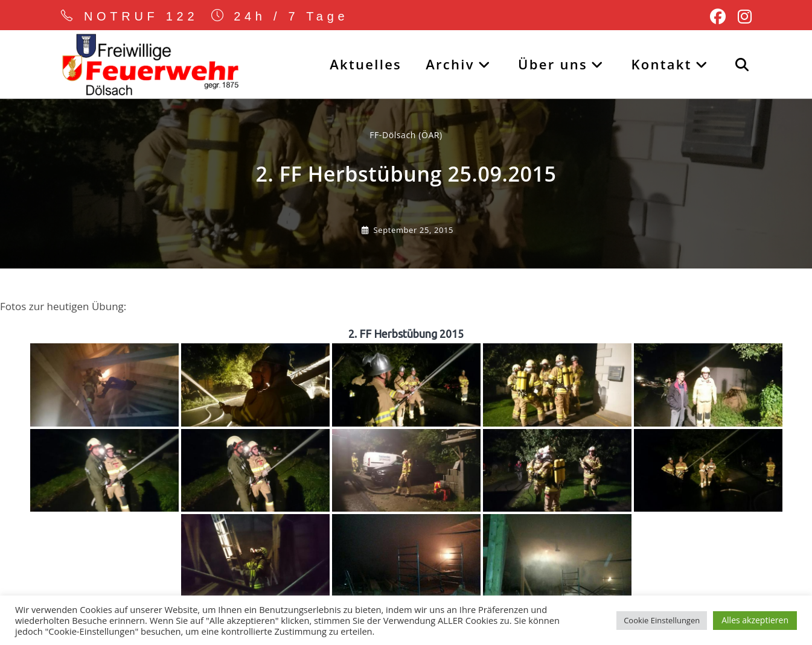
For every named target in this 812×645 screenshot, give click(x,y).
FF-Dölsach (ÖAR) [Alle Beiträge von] (406, 136)
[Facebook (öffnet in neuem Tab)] (718, 17)
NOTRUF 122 (141, 16)
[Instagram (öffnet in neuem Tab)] (742, 17)
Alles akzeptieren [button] (755, 620)
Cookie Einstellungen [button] (662, 620)
